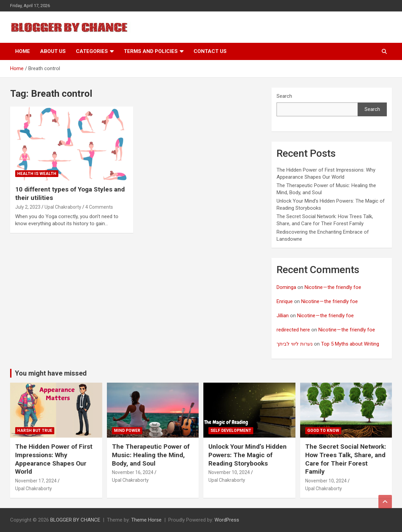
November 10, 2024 (229, 472)
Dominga (286, 287)
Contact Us (210, 51)
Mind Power (127, 431)
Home (23, 51)
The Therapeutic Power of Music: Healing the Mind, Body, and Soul (151, 455)
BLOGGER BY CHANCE (75, 520)
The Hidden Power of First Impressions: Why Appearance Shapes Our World (54, 459)
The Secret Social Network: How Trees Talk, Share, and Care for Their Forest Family (346, 459)
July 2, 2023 (28, 207)
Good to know (323, 431)
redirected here (293, 330)
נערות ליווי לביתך (295, 344)
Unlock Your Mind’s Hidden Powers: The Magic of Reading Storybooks (248, 455)
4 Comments (99, 207)
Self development (231, 431)
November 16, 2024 (133, 472)
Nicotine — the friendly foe (333, 287)
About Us (53, 51)
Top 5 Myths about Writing (350, 344)
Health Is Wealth (37, 174)
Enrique (285, 301)
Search (284, 96)
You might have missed (51, 373)
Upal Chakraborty (63, 207)
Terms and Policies (151, 51)
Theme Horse (146, 520)
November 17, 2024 (36, 481)
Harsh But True (35, 431)
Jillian (283, 316)
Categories (92, 51)
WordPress (227, 520)
